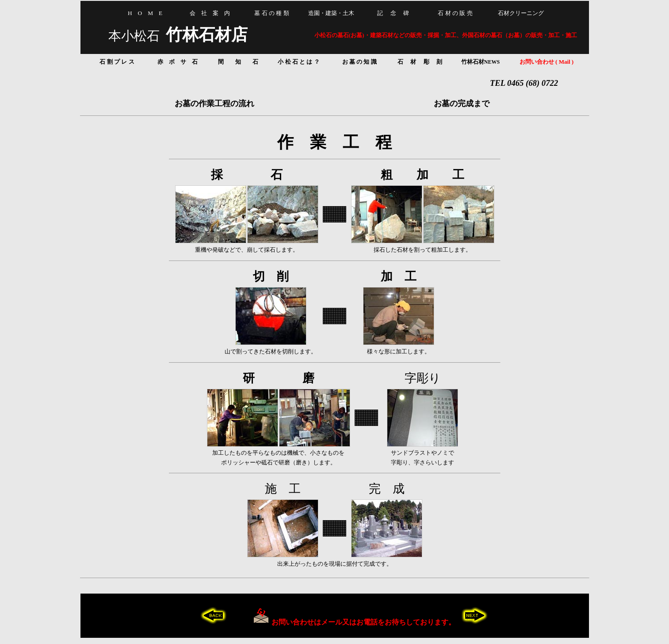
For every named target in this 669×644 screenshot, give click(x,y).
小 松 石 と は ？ (298, 62)
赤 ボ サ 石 (178, 62)
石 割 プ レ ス (117, 62)
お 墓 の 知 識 (359, 62)
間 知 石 (238, 62)
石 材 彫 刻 (420, 62)
